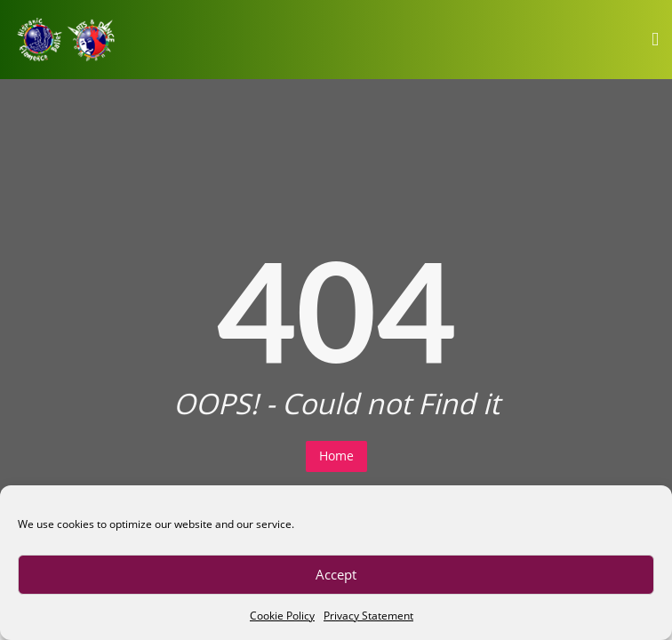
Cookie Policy (282, 616)
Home (336, 456)
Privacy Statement (368, 616)
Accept (336, 574)
